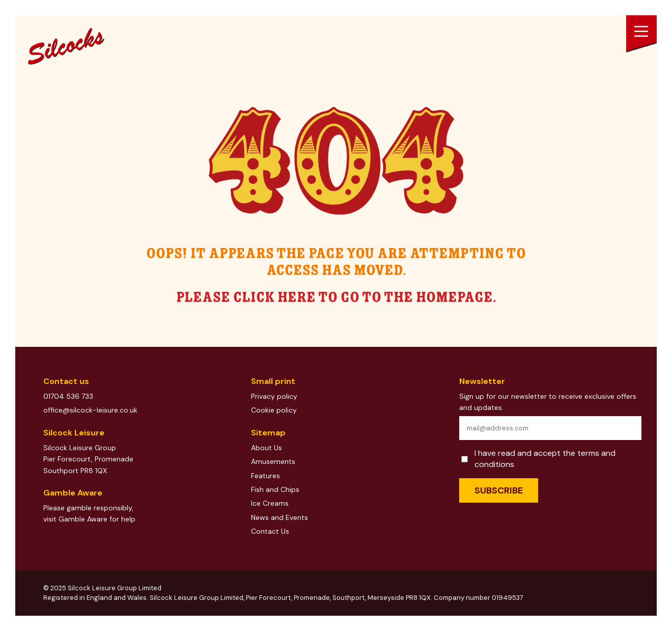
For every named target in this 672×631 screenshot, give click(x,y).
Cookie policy (274, 410)
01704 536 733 (68, 396)
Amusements (273, 461)
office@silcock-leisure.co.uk (90, 410)
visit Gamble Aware (75, 519)
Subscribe (499, 490)
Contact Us (270, 531)
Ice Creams (270, 503)
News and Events (279, 517)
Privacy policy (274, 396)
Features (265, 476)
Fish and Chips (275, 489)
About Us (267, 448)
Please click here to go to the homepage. (336, 298)
